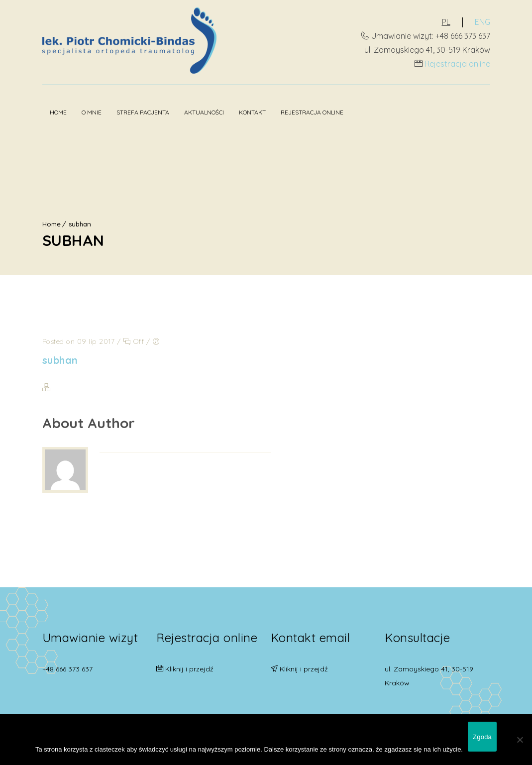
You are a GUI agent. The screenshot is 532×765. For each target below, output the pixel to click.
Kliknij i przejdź (189, 669)
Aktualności (204, 112)
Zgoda (482, 737)
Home (58, 112)
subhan (80, 224)
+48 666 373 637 (67, 669)
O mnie (92, 112)
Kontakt (252, 112)
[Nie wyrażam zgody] (520, 740)
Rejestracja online (457, 64)
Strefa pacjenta (143, 112)
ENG (482, 22)
